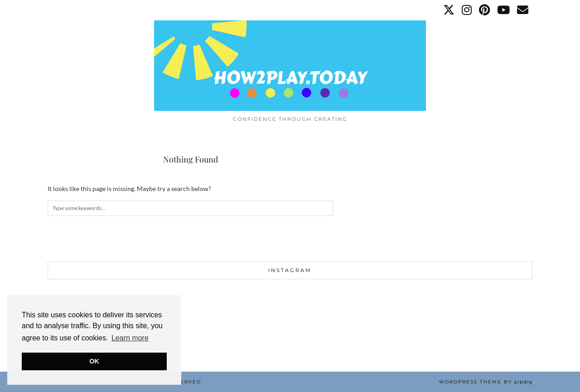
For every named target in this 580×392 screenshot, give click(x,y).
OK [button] (94, 361)
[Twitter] (449, 10)
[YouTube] (504, 10)
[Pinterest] (485, 10)
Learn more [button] (130, 338)
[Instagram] (467, 10)
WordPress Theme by (486, 382)
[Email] (523, 10)
